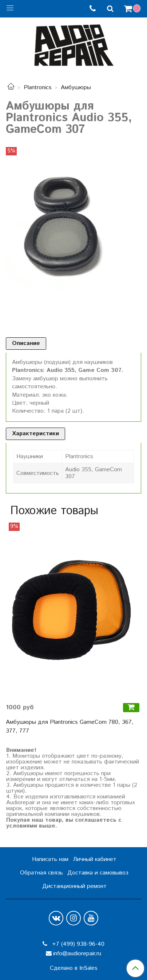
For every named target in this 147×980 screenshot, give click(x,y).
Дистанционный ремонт (74, 886)
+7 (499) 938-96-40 (77, 944)
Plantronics (38, 88)
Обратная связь (41, 873)
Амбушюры (76, 88)
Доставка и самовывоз (98, 873)
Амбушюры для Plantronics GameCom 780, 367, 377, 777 (70, 727)
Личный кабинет (95, 859)
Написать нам (50, 859)
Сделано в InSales (74, 968)
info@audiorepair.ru (77, 954)
